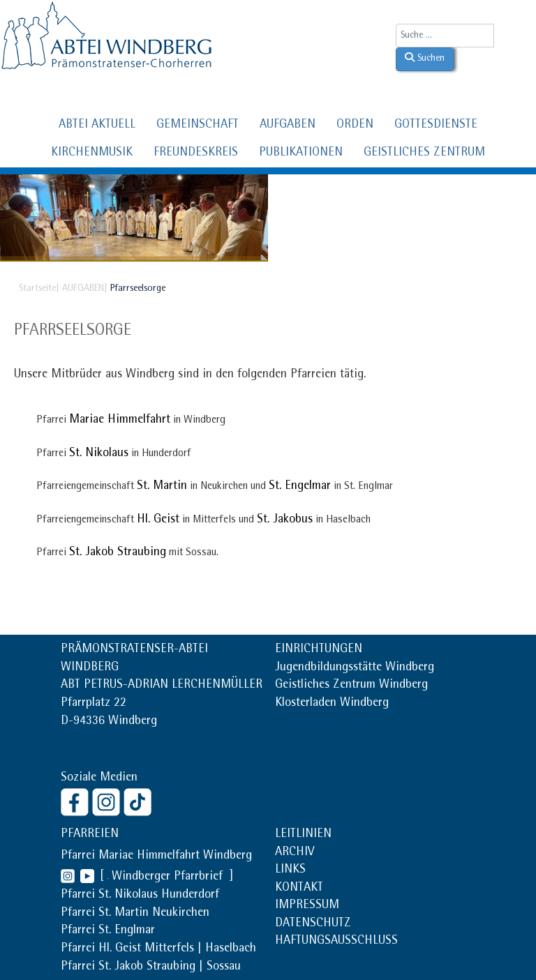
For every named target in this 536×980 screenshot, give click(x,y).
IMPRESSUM (307, 906)
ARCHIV (295, 853)
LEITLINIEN (303, 835)
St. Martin (162, 487)
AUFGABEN (288, 126)
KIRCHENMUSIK (92, 153)
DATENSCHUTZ (313, 924)
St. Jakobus (285, 520)
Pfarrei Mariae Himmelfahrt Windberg (156, 857)
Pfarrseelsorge (73, 331)
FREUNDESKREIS (196, 153)
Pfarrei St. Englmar (108, 931)
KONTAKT (299, 889)
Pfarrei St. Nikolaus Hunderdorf (140, 896)
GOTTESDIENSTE (436, 126)
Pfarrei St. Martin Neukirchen (135, 914)
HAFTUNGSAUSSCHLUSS (336, 942)
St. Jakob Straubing (118, 553)
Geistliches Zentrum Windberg (351, 686)
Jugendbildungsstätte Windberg (355, 668)
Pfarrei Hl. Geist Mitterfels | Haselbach (158, 949)
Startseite (37, 289)
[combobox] (445, 36)
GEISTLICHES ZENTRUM (424, 153)
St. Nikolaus (99, 454)
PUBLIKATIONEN (301, 153)
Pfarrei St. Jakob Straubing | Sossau (151, 967)
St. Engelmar (300, 487)
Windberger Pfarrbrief (169, 877)
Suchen (425, 58)
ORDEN (355, 126)
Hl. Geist (158, 520)
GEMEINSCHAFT (198, 126)
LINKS (290, 870)
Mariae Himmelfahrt (120, 421)
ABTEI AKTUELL (97, 126)
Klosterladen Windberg (332, 704)
